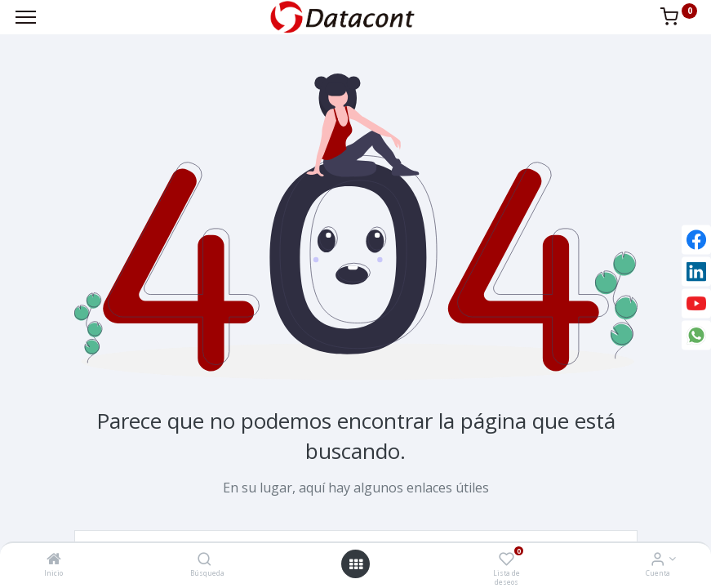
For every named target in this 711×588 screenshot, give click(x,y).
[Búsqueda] (204, 560)
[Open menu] (356, 564)
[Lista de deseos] (507, 560)
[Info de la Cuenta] (658, 560)
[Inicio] (54, 560)
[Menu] (26, 17)
